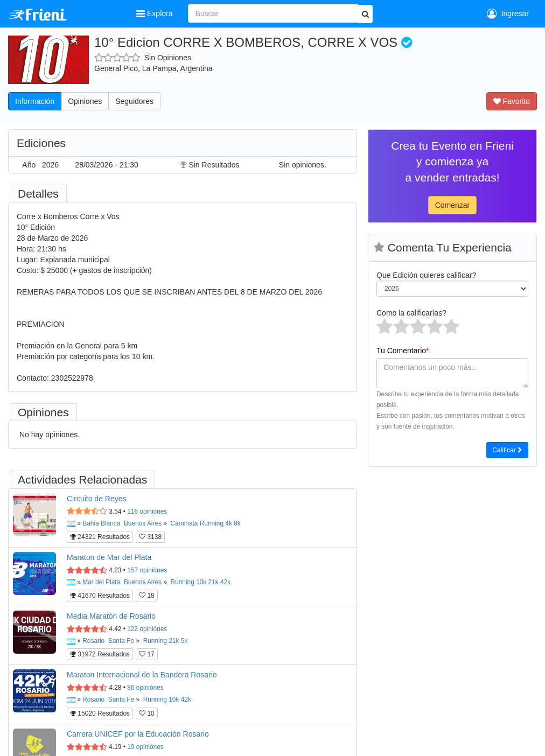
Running (212, 523)
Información (35, 101)
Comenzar (453, 205)
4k (229, 523)
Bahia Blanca (101, 523)
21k (214, 582)
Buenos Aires (143, 523)
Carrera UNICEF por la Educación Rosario (138, 734)
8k (237, 523)
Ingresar (508, 13)
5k (184, 641)
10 (147, 713)
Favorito (512, 101)
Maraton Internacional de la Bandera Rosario (142, 675)
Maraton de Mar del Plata (109, 557)
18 (147, 596)
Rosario (93, 641)
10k (201, 582)
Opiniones (85, 101)
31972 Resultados (100, 654)
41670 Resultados (100, 596)
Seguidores (134, 101)
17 (147, 654)
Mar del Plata (101, 582)
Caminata (184, 523)
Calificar (507, 450)
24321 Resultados (100, 537)
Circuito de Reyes (97, 499)
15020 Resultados (100, 713)
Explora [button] (155, 13)
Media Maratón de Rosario (111, 616)
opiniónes (147, 512)
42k (225, 582)
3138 (150, 537)
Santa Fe (121, 641)
